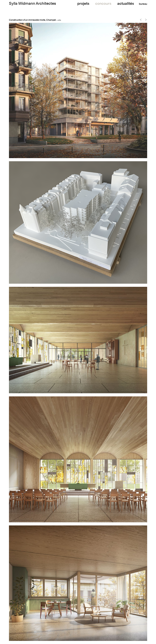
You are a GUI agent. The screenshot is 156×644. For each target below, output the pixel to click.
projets (83, 4)
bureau (143, 4)
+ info (59, 20)
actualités (126, 4)
